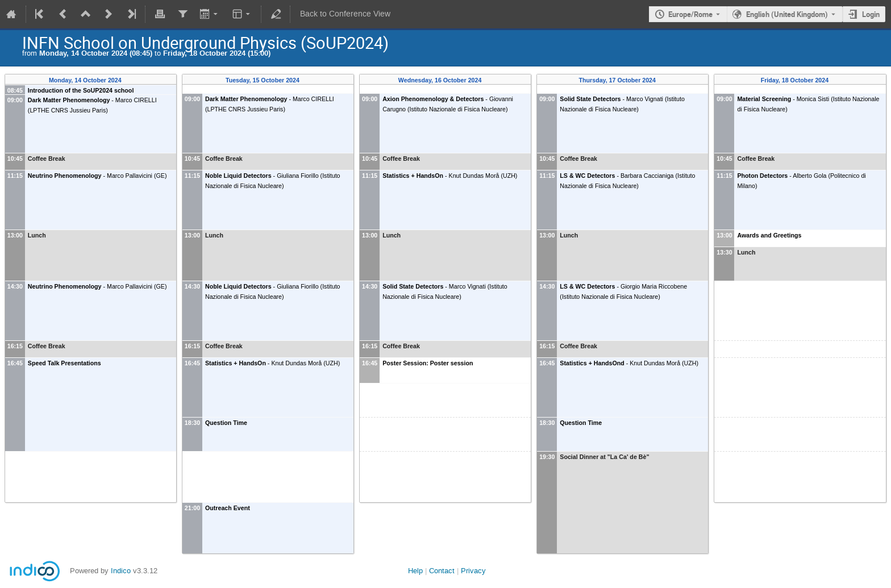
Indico (121, 571)
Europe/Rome (690, 14)
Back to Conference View (345, 14)
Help (415, 571)
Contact (442, 571)
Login (871, 14)
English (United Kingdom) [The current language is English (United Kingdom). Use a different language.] (787, 14)
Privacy (473, 571)
